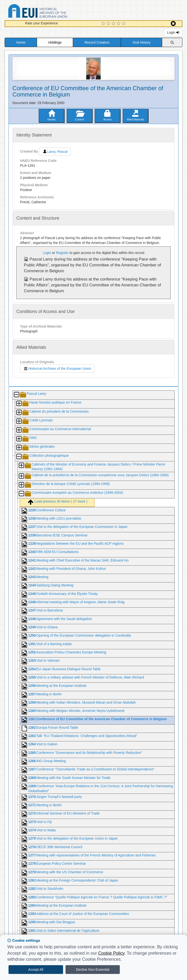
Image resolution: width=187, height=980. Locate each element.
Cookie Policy (111, 953)
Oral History (141, 42)
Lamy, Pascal (55, 152)
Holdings (55, 42)
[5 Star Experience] (124, 24)
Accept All (36, 970)
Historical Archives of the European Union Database (51, 12)
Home (21, 42)
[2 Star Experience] (109, 24)
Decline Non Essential (93, 970)
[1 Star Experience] (104, 24)
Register (62, 253)
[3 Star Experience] (114, 24)
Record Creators (97, 42)
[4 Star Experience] (119, 24)
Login (173, 32)
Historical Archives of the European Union (57, 369)
